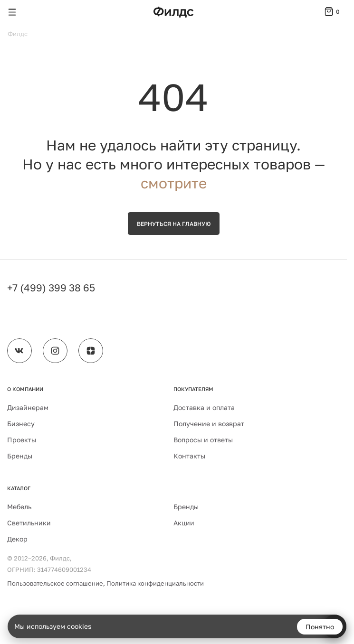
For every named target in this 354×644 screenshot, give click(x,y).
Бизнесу (21, 424)
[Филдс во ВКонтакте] (19, 351)
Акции (184, 523)
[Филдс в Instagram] (55, 351)
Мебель (19, 507)
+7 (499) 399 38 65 (51, 288)
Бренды (20, 456)
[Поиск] (30, 12)
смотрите (174, 183)
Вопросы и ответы (203, 440)
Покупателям (193, 389)
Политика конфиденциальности (155, 583)
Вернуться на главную (174, 224)
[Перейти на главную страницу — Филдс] (173, 12)
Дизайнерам (28, 407)
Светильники (29, 523)
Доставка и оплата (204, 407)
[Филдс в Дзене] (91, 351)
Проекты (22, 440)
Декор (17, 539)
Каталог (19, 488)
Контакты (189, 456)
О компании (25, 389)
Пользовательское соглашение (55, 583)
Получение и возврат (209, 424)
